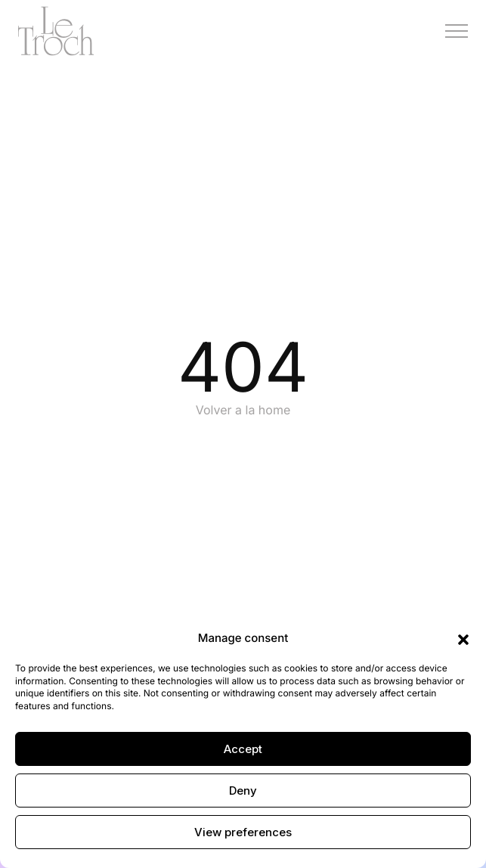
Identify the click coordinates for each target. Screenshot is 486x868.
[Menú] (457, 31)
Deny (243, 790)
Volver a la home (243, 410)
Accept (243, 749)
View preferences (243, 832)
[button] (463, 639)
